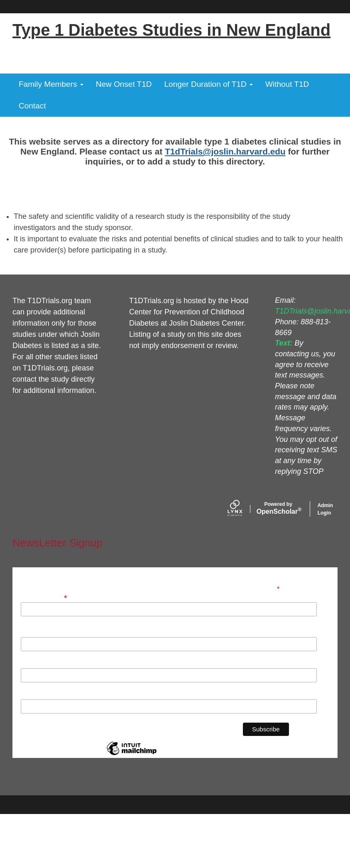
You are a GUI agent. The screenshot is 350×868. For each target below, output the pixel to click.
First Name (37, 633)
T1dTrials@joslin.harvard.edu (225, 151)
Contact (32, 106)
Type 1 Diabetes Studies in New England (171, 30)
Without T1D (287, 84)
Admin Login (325, 509)
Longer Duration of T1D (209, 84)
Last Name (37, 664)
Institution (36, 695)
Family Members (51, 84)
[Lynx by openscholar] (242, 509)
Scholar (278, 508)
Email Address (45, 597)
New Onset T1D (124, 84)
